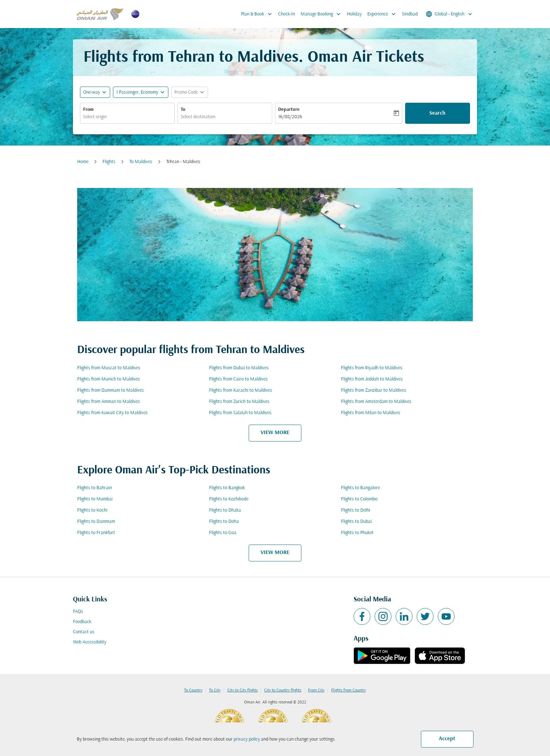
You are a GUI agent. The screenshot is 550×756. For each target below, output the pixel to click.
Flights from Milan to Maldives (371, 413)
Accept (447, 739)
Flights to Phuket (357, 533)
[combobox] (127, 117)
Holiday (354, 14)
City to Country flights (283, 690)
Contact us (84, 632)
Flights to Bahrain (95, 488)
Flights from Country (348, 690)
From (88, 110)
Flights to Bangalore (360, 488)
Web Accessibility (90, 642)
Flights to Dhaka (225, 510)
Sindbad (410, 14)
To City (215, 690)
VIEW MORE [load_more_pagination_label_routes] (275, 433)
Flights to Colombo (359, 499)
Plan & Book (258, 14)
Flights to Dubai (356, 522)
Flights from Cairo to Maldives (238, 379)
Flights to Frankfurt (96, 533)
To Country (193, 690)
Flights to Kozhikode (229, 499)
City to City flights (243, 690)
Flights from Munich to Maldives (109, 379)
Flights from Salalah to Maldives (240, 413)
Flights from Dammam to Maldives (110, 390)
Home (83, 162)
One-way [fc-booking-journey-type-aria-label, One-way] (92, 92)
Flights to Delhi (356, 510)
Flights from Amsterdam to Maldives (376, 402)
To (183, 110)
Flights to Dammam (96, 522)
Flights (109, 162)
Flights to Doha (224, 522)
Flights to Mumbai (95, 499)
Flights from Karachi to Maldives (241, 390)
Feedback (82, 622)
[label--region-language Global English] (450, 14)
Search (437, 113)
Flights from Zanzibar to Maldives (374, 390)
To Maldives (141, 162)
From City (316, 690)
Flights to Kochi (92, 510)
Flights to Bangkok (227, 488)
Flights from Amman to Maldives (109, 402)
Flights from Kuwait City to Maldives (112, 413)
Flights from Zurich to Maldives (239, 402)
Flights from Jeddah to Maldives (372, 379)
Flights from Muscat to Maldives (109, 368)
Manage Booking (322, 14)
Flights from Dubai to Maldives (239, 368)
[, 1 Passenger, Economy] (137, 92)
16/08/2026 (290, 117)
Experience (383, 14)
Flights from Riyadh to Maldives (372, 368)
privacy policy (247, 739)
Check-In (287, 14)
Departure (289, 110)
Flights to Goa (223, 533)
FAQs (78, 612)
